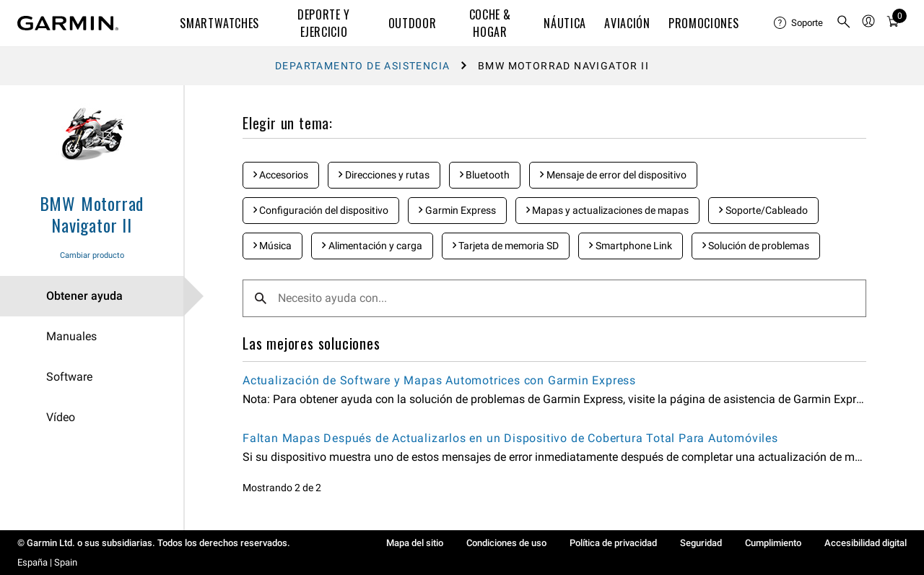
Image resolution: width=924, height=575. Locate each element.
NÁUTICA (565, 23)
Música (273, 246)
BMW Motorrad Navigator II (92, 214)
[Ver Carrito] (893, 23)
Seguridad (701, 543)
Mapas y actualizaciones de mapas (607, 210)
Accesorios (281, 175)
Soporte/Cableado (763, 210)
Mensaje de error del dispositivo (613, 175)
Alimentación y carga (372, 246)
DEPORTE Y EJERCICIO (324, 23)
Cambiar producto (92, 255)
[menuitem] (799, 23)
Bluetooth (485, 175)
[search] (844, 23)
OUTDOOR (412, 23)
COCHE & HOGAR (490, 23)
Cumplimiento (773, 543)
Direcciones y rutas (384, 175)
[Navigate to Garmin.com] (68, 23)
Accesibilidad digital (866, 543)
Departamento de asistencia (362, 66)
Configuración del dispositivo (321, 210)
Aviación (627, 23)
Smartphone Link (630, 246)
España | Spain (47, 562)
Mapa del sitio (415, 543)
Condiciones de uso (506, 543)
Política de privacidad (613, 543)
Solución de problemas (756, 246)
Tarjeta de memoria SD (506, 246)
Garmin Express (457, 210)
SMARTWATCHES (219, 23)
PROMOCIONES (703, 23)
